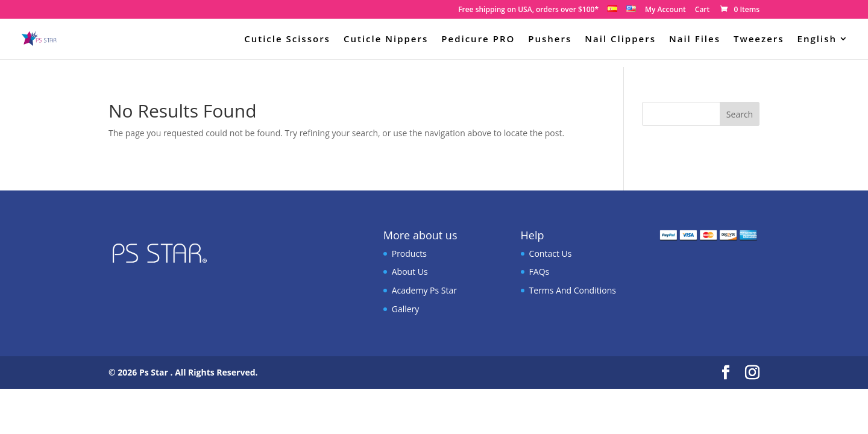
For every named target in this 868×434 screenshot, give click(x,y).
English (817, 39)
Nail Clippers (620, 39)
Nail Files (695, 39)
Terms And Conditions (573, 290)
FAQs (539, 272)
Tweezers (759, 39)
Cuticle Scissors (287, 39)
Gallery (406, 309)
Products (409, 253)
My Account (665, 10)
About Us (410, 272)
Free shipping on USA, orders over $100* (528, 10)
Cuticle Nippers (386, 39)
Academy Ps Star (424, 290)
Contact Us (551, 253)
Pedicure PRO (478, 39)
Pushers (550, 39)
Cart (703, 10)
